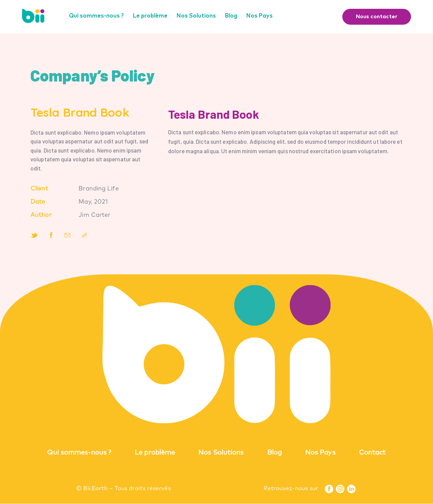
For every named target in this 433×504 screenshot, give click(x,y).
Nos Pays (320, 453)
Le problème (155, 453)
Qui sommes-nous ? (79, 453)
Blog (275, 453)
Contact (372, 453)
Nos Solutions (221, 453)
